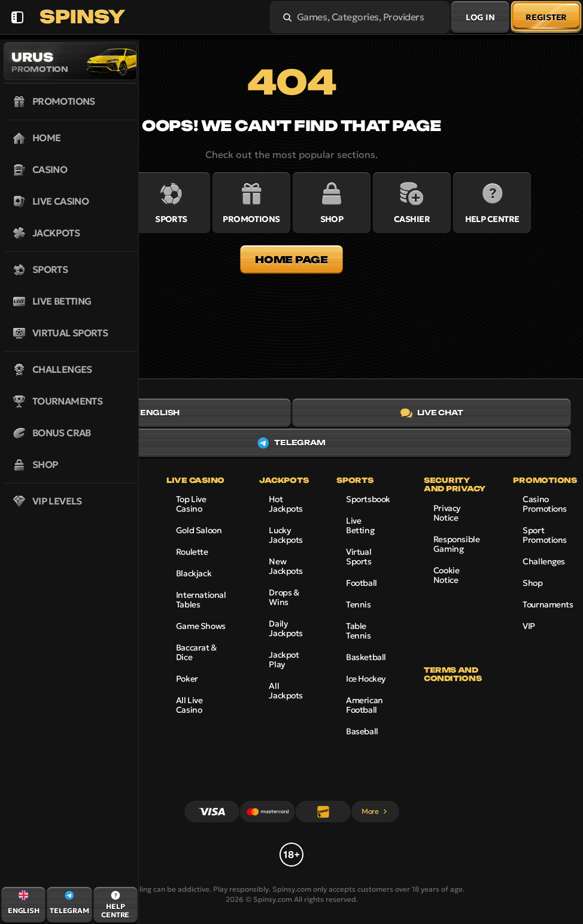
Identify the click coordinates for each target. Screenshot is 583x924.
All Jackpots (286, 691)
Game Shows (201, 626)
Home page (291, 260)
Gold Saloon (199, 530)
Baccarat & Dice (196, 652)
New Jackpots (286, 566)
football (362, 583)
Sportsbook (368, 499)
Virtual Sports (359, 557)
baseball (362, 731)
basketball (366, 657)
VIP (529, 626)
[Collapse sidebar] (17, 17)
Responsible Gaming (456, 544)
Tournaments (548, 604)
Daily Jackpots (286, 628)
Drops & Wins (284, 597)
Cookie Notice (446, 575)
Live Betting (360, 525)
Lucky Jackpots (286, 535)
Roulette (192, 552)
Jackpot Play (284, 659)
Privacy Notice (447, 513)
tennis (358, 604)
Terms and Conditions (453, 674)
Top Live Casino (191, 504)
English (151, 413)
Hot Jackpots (286, 504)
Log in (480, 17)
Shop (532, 583)
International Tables (201, 600)
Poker (187, 679)
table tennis (358, 631)
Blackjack (194, 573)
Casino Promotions (545, 504)
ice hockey (366, 679)
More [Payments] (375, 811)
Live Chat (432, 413)
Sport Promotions (545, 535)
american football (365, 705)
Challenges (544, 561)
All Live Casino (189, 705)
